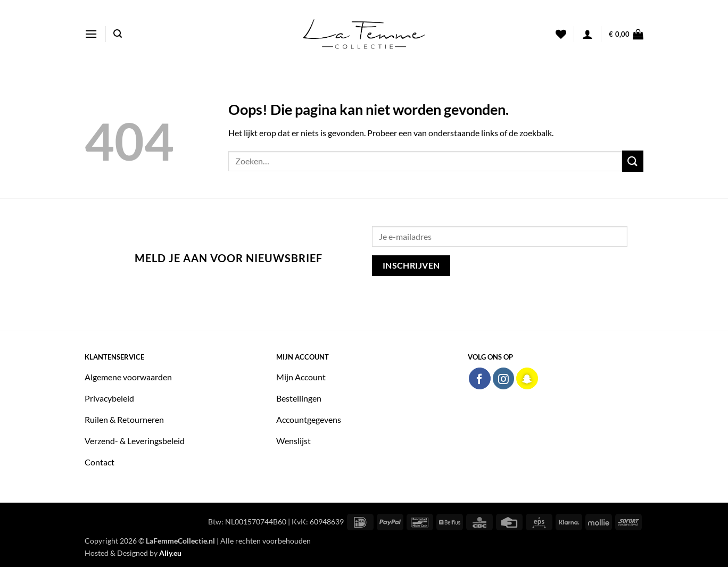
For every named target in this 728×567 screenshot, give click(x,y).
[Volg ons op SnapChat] (527, 378)
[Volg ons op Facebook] (480, 378)
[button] (91, 34)
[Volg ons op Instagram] (504, 378)
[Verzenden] (633, 161)
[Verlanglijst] (561, 34)
